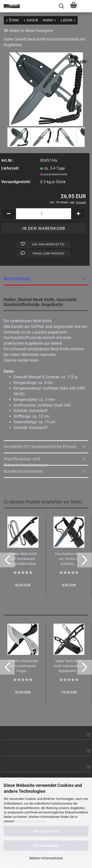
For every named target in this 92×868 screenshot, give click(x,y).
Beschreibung (17, 279)
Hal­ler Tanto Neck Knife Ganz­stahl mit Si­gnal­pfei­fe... (69, 666)
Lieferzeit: (10, 168)
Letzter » (68, 20)
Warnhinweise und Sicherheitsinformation (26, 461)
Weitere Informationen (46, 858)
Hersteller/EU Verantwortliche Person (40, 447)
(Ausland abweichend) (54, 174)
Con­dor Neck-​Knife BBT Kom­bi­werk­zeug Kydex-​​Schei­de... (23, 559)
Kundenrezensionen (23, 471)
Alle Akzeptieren (46, 831)
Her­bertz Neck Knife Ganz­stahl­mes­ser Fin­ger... (23, 666)
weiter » (49, 20)
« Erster (13, 20)
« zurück (31, 20)
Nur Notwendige (46, 846)
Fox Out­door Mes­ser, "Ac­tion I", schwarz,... (69, 559)
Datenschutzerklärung (30, 821)
